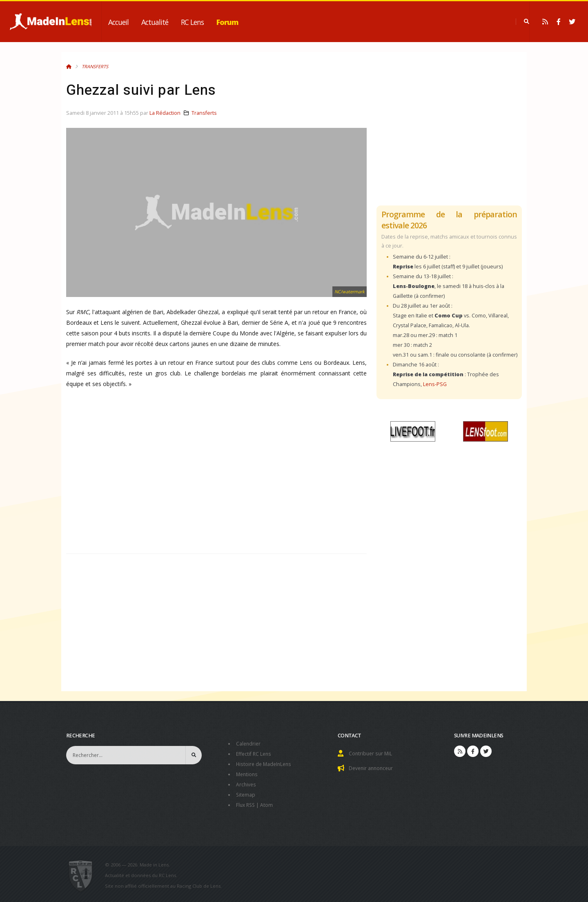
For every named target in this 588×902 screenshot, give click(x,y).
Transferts (95, 66)
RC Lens (192, 22)
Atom (268, 802)
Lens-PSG (435, 384)
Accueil (118, 22)
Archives (246, 783)
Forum (227, 22)
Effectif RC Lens (255, 753)
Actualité (155, 22)
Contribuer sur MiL (371, 753)
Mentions (248, 773)
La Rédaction (165, 113)
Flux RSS (246, 802)
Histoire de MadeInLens (265, 763)
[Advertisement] (216, 478)
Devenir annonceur (372, 767)
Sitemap (246, 792)
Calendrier (249, 743)
